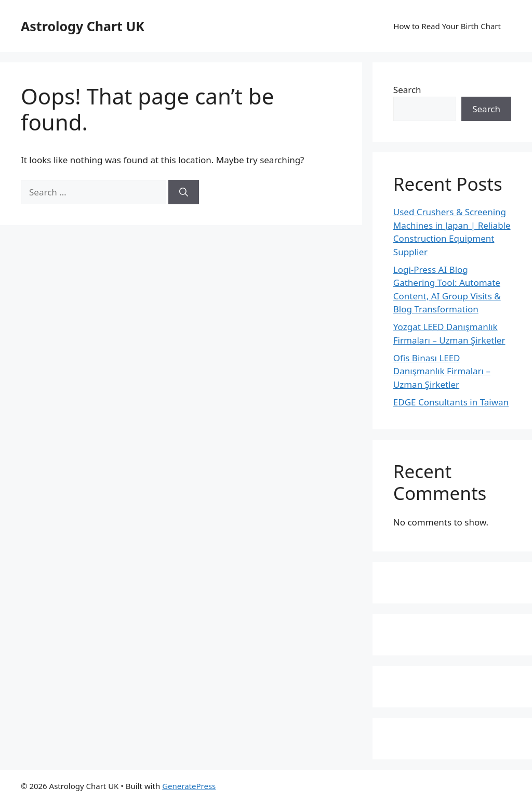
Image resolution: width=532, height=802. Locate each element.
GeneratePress (189, 786)
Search (407, 90)
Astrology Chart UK (83, 26)
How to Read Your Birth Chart (447, 26)
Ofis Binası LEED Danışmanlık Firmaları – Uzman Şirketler (442, 371)
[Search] (184, 192)
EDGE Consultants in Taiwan (451, 402)
